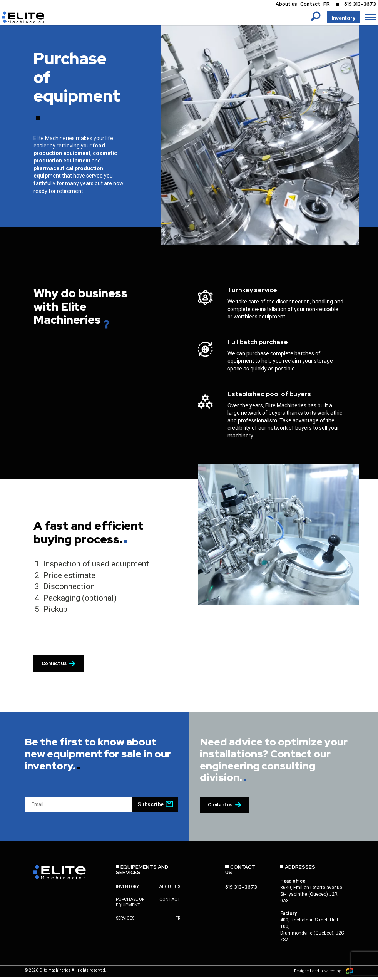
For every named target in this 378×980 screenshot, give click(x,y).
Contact (304, 5)
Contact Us (61, 667)
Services (125, 923)
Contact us (227, 809)
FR (321, 5)
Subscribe (155, 808)
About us (278, 5)
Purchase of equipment (130, 907)
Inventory (343, 18)
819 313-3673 (358, 5)
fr (178, 923)
